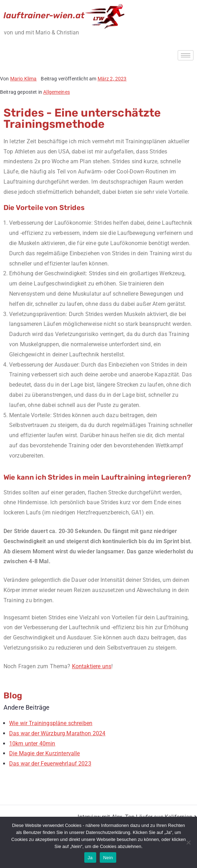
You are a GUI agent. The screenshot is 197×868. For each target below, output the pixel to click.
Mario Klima (24, 79)
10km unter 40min (32, 744)
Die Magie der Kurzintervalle (44, 753)
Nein (108, 858)
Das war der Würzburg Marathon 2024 (57, 733)
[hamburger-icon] (186, 55)
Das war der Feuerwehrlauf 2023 (50, 764)
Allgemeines (57, 92)
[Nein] (188, 842)
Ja (90, 858)
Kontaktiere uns (92, 666)
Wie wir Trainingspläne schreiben (51, 723)
